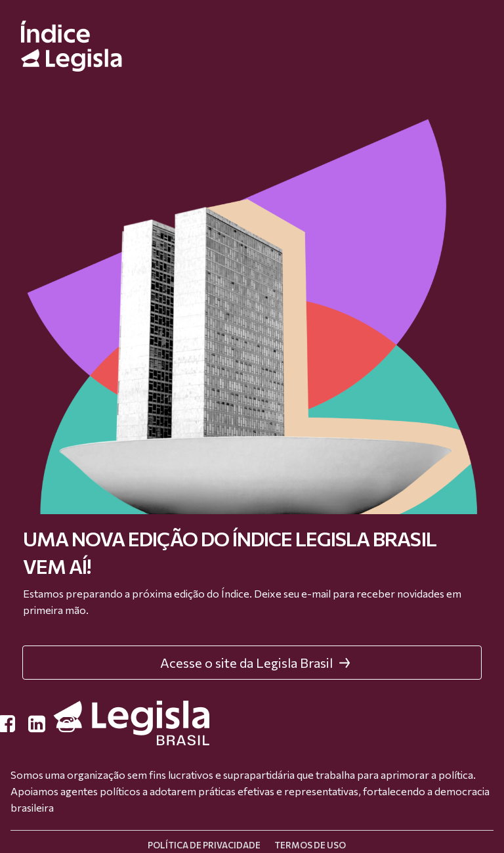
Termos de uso (310, 845)
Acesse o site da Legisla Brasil (255, 663)
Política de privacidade (204, 845)
